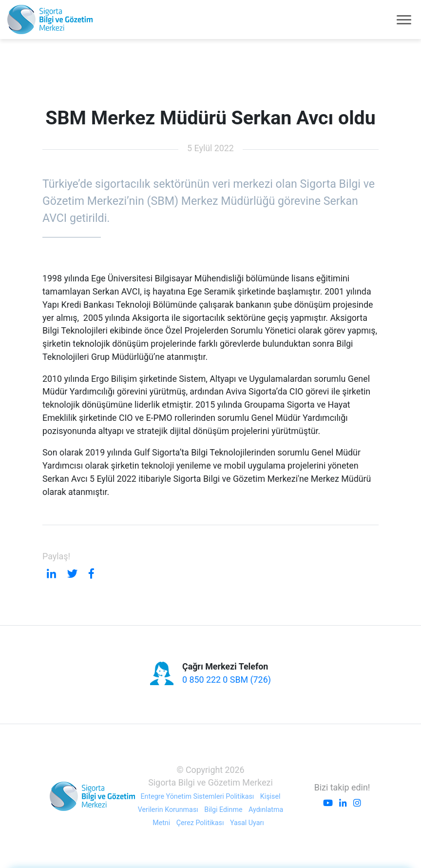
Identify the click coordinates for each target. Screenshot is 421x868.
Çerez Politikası (200, 823)
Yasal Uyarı (247, 823)
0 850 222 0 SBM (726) (227, 680)
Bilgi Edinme (223, 809)
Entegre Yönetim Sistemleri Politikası (198, 796)
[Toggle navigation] (404, 20)
